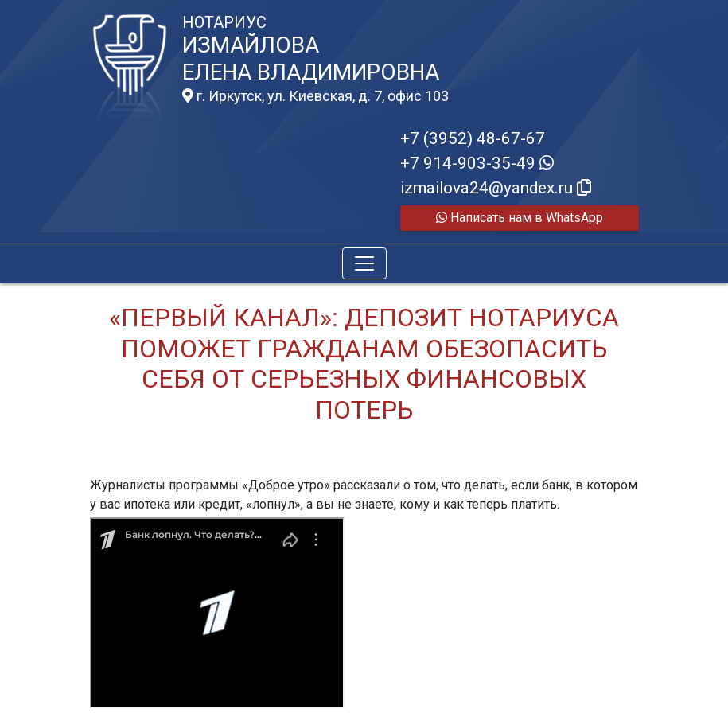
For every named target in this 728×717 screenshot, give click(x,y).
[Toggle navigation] (364, 263)
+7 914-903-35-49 (477, 163)
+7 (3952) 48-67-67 (473, 138)
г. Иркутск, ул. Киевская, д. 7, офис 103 (315, 96)
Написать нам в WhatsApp (520, 218)
